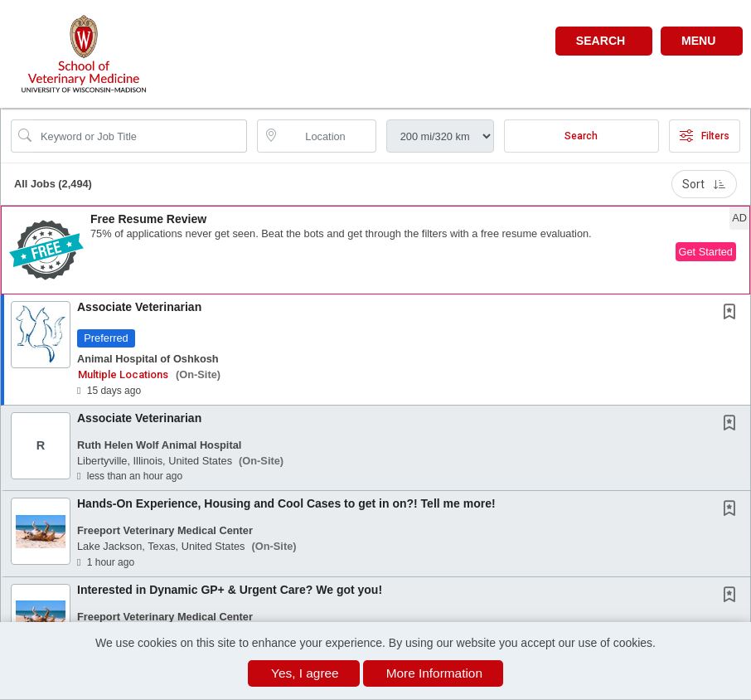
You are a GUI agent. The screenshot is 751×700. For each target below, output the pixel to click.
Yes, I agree (305, 673)
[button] (702, 41)
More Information (434, 673)
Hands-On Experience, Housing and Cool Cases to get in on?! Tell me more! (286, 503)
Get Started (706, 252)
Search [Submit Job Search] (581, 136)
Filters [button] (705, 136)
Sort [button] (704, 184)
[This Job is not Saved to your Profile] (733, 314)
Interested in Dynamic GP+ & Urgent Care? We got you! (230, 590)
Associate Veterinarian (139, 307)
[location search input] (328, 136)
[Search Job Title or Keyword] (141, 136)
